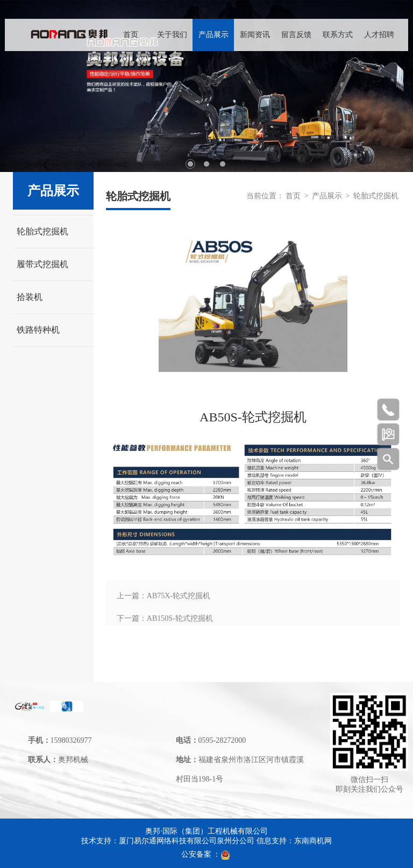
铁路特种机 (38, 330)
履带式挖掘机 (42, 264)
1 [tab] (190, 164)
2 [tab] (206, 164)
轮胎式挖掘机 (42, 231)
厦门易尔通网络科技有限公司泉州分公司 (187, 841)
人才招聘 (379, 35)
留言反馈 (296, 35)
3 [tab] (223, 164)
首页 (131, 35)
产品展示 (213, 35)
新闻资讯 (255, 35)
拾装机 (30, 297)
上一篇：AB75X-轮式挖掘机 (163, 596)
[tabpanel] (206, 86)
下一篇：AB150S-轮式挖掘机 (165, 618)
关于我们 (172, 35)
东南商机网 (313, 841)
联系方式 (338, 35)
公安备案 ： (206, 854)
